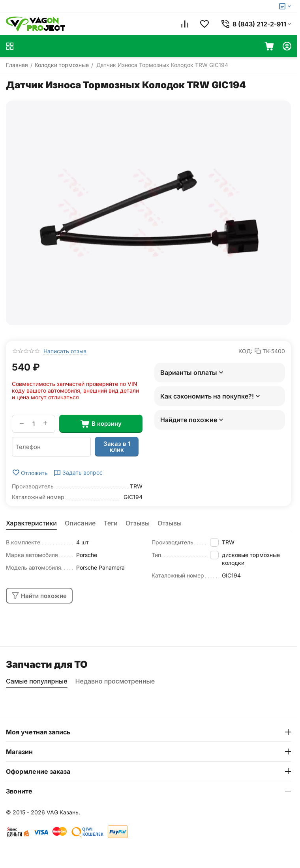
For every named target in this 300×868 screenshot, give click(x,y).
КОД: (245, 351)
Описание (80, 523)
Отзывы (138, 523)
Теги (111, 523)
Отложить (30, 473)
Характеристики (31, 523)
